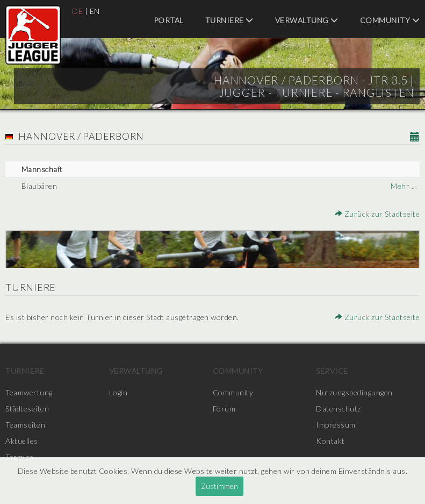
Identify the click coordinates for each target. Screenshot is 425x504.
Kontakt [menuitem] (330, 441)
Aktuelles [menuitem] (22, 441)
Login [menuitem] (118, 392)
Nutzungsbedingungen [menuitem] (354, 392)
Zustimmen (219, 486)
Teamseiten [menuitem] (25, 425)
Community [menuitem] (390, 20)
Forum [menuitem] (224, 409)
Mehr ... (404, 186)
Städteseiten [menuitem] (27, 409)
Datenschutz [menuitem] (338, 409)
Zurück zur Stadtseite (377, 214)
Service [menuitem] (332, 371)
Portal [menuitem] (169, 20)
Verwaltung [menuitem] (307, 20)
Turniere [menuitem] (229, 20)
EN (95, 11)
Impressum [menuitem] (336, 425)
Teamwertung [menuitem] (29, 392)
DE (77, 11)
